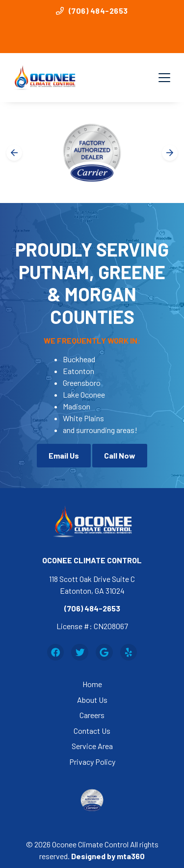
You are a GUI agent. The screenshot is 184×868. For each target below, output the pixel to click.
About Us (92, 700)
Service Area (92, 746)
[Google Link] (104, 652)
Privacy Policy (92, 762)
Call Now (120, 455)
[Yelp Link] (129, 652)
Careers (92, 715)
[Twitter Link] (80, 652)
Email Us (64, 455)
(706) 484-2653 (92, 11)
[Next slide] (170, 153)
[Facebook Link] (56, 652)
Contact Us (92, 731)
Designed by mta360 (108, 856)
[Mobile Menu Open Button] (164, 78)
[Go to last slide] (14, 153)
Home (92, 684)
